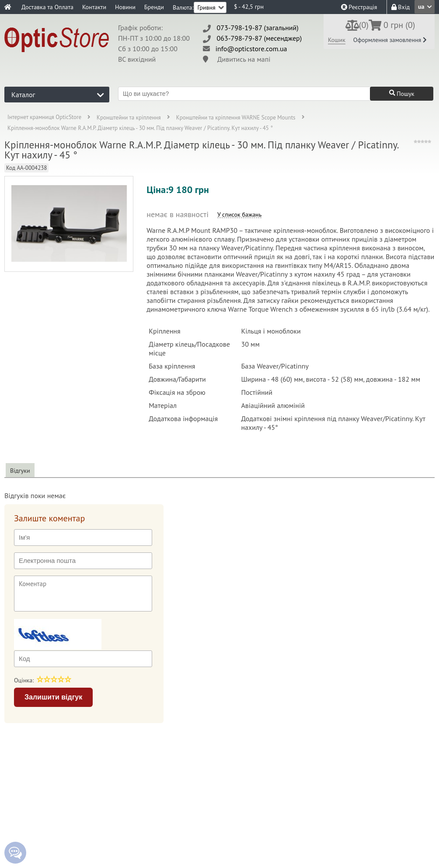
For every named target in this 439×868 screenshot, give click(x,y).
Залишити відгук (53, 697)
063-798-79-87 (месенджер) (260, 38)
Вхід (401, 7)
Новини (125, 7)
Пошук (402, 94)
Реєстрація (359, 7)
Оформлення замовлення (390, 40)
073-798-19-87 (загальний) (258, 28)
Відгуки (20, 471)
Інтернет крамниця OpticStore (44, 118)
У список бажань (239, 215)
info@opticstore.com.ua (251, 49)
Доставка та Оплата (47, 7)
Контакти (94, 7)
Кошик (337, 40)
